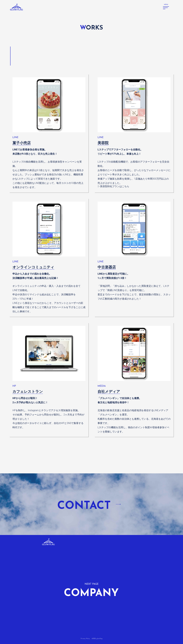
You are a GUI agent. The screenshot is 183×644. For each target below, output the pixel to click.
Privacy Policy (85, 639)
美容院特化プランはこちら (115, 186)
